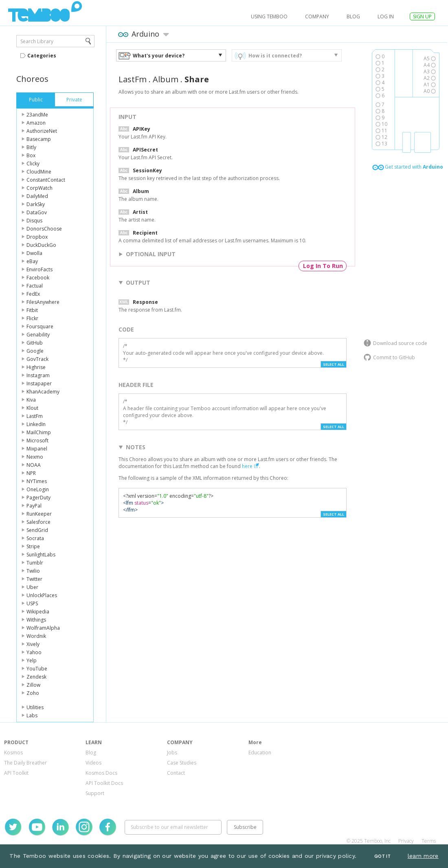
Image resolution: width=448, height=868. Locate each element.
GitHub (35, 343)
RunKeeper (39, 514)
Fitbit (32, 310)
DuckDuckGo (41, 245)
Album (166, 79)
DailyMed (37, 196)
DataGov (37, 212)
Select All (334, 364)
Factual (35, 286)
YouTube (37, 669)
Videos (93, 763)
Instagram (38, 375)
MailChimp (39, 432)
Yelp (32, 660)
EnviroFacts (40, 269)
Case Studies (182, 763)
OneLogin (38, 489)
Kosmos (13, 753)
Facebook (38, 278)
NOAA (34, 465)
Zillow (33, 685)
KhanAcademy (43, 392)
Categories (42, 56)
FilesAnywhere (43, 302)
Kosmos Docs (101, 773)
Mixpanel (37, 449)
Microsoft (37, 441)
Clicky (33, 164)
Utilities (35, 707)
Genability (38, 335)
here (247, 466)
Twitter (34, 579)
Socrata (35, 538)
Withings (36, 620)
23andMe (37, 115)
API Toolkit (16, 773)
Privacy (406, 841)
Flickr (32, 318)
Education (260, 753)
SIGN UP (422, 16)
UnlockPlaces (42, 595)
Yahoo (34, 652)
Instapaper (39, 383)
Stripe (33, 546)
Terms (429, 841)
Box (31, 155)
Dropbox (37, 237)
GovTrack (37, 359)
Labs (32, 715)
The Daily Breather (25, 763)
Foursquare (40, 326)
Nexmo (35, 457)
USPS (32, 603)
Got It (382, 856)
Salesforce (38, 522)
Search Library (37, 41)
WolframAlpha (43, 628)
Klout (32, 408)
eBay (32, 261)
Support (95, 793)
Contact (176, 773)
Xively (33, 644)
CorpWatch (40, 188)
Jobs (172, 753)
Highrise (36, 367)
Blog (353, 16)
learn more (423, 856)
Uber (32, 587)
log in (386, 16)
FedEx (33, 294)
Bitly (31, 147)
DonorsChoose (44, 229)
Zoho (33, 693)
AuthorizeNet (42, 131)
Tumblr (35, 563)
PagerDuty (38, 498)
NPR (31, 473)
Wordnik (36, 636)
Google (35, 351)
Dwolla (34, 253)
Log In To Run (323, 266)
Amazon (36, 123)
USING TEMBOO (269, 16)
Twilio (33, 571)
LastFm (35, 416)
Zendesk (36, 677)
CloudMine (39, 172)
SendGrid (37, 530)
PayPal (34, 506)
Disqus (34, 221)
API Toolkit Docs (104, 783)
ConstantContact (46, 180)
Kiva (31, 400)
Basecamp (39, 139)
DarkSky (36, 204)
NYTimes (37, 481)
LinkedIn (36, 424)
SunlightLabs (41, 555)
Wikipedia (38, 612)
